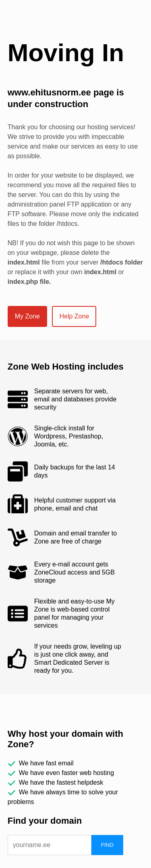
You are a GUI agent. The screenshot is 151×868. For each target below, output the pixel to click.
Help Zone (74, 316)
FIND (107, 845)
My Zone (27, 316)
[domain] (50, 845)
